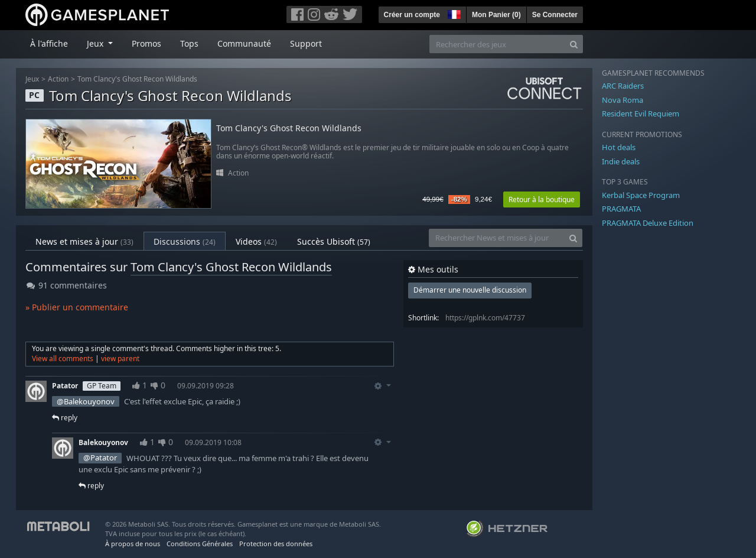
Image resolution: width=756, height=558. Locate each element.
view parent (120, 359)
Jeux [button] (96, 43)
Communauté (244, 43)
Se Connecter (555, 15)
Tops (189, 43)
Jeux (32, 79)
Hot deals (619, 147)
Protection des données (276, 544)
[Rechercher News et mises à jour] (497, 238)
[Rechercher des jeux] (497, 44)
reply (65, 418)
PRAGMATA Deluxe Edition (648, 223)
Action (58, 79)
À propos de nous (133, 544)
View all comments (63, 359)
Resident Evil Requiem (641, 113)
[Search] (574, 44)
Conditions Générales (200, 544)
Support (306, 43)
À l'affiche (49, 43)
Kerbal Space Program (641, 195)
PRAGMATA (621, 209)
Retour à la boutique (542, 199)
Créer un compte (412, 15)
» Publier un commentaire (77, 307)
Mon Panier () (496, 15)
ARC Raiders (623, 86)
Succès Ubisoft (334, 241)
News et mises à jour (84, 241)
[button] (453, 13)
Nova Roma (623, 100)
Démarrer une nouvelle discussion (470, 290)
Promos (146, 43)
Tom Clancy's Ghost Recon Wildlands (137, 79)
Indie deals (621, 161)
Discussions (185, 241)
